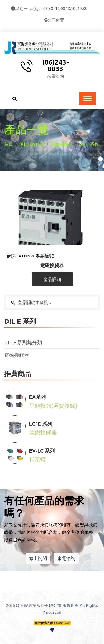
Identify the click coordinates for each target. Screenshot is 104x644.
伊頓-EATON (32, 144)
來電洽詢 (66, 558)
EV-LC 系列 (42, 451)
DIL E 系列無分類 (23, 342)
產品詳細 (52, 279)
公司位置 (56, 20)
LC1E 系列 (41, 424)
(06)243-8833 (55, 66)
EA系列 (37, 397)
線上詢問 (38, 558)
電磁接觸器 (62, 144)
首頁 (9, 144)
